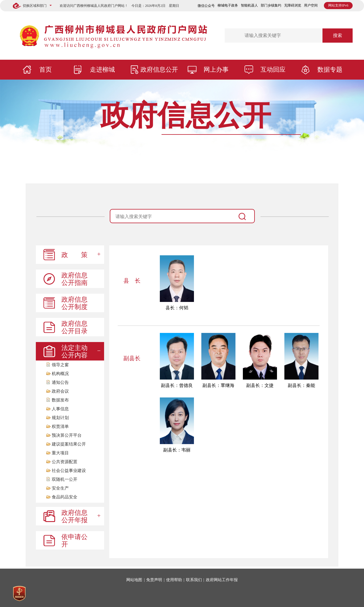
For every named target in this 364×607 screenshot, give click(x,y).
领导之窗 (60, 365)
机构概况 (60, 374)
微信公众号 (206, 6)
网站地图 (134, 580)
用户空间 (311, 5)
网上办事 (216, 70)
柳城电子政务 (228, 5)
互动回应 (273, 70)
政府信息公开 (159, 70)
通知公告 (60, 383)
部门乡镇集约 (271, 5)
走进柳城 (102, 70)
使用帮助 (174, 580)
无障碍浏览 (293, 5)
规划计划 (60, 418)
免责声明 (154, 580)
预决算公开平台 (67, 435)
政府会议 (60, 391)
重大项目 (60, 453)
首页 (45, 70)
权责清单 (60, 427)
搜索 (338, 35)
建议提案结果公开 (69, 444)
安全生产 (60, 488)
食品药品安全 (65, 497)
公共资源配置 (65, 462)
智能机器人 (249, 5)
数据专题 (330, 70)
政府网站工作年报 (222, 580)
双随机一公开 (65, 479)
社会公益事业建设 (69, 471)
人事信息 (60, 409)
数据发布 (60, 400)
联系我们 (194, 580)
